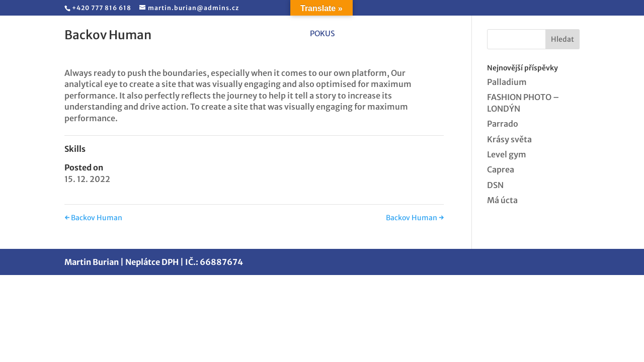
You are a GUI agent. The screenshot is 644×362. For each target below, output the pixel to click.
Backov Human (93, 218)
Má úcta (502, 200)
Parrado (503, 124)
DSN (495, 185)
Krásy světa (509, 139)
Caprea (501, 169)
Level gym (507, 154)
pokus (322, 34)
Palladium (507, 82)
